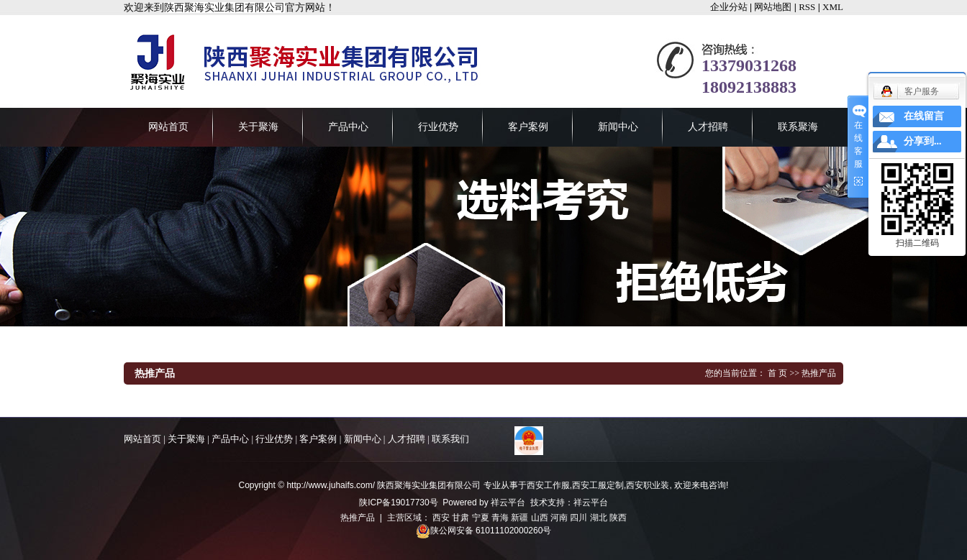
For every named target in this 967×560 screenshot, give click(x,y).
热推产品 (358, 518)
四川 (578, 518)
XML (833, 7)
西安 (441, 518)
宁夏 (481, 518)
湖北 (599, 518)
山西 (540, 518)
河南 (559, 518)
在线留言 (924, 116)
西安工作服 (548, 485)
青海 (500, 518)
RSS (807, 7)
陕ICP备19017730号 (398, 502)
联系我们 (450, 439)
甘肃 (460, 518)
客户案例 (528, 127)
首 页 (777, 373)
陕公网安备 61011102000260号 (484, 531)
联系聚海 (798, 127)
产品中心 (348, 127)
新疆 (519, 518)
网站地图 (773, 7)
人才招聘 (708, 127)
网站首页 (168, 127)
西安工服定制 (598, 485)
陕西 (618, 518)
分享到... (923, 141)
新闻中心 (618, 127)
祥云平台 (508, 502)
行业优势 (438, 127)
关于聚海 (258, 127)
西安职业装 (648, 485)
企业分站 (729, 7)
